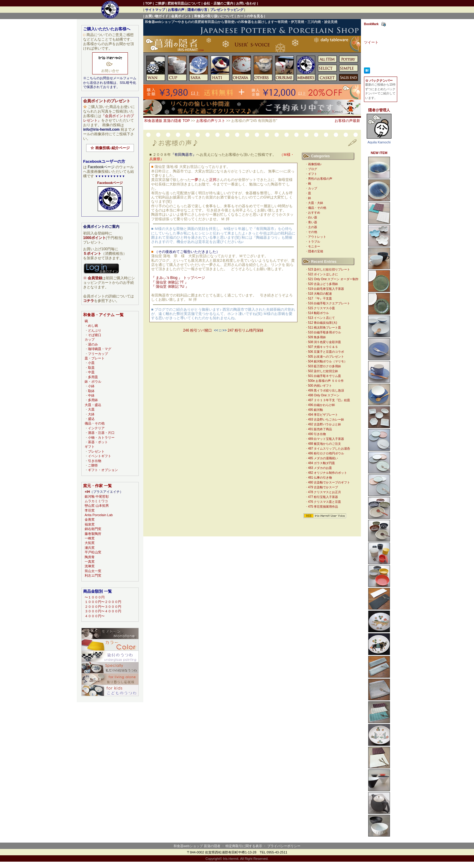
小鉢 (91, 386)
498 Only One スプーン (324, 395)
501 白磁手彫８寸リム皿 (325, 376)
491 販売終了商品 (320, 429)
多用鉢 (93, 400)
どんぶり (95, 330)
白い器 (313, 217)
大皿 (91, 409)
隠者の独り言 (197, 10)
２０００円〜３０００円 (103, 607)
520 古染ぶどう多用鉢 (323, 284)
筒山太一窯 (93, 571)
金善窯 (90, 519)
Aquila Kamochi (379, 142)
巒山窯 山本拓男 (97, 506)
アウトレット (317, 237)
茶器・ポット (98, 442)
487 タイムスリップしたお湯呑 (329, 449)
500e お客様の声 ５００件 (326, 381)
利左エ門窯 (93, 575)
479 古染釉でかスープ (323, 487)
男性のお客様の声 (320, 179)
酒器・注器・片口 (101, 433)
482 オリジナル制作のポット (328, 473)
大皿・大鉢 (316, 203)
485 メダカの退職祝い (323, 458)
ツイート (371, 42)
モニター (314, 246)
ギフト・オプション (103, 470)
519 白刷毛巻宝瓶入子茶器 (326, 289)
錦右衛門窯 (93, 529)
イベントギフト (100, 456)
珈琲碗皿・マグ (100, 349)
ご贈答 (93, 465)
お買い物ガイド (157, 16)
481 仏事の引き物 (320, 478)
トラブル (314, 242)
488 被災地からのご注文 (325, 444)
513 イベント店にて (321, 318)
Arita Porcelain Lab (99, 515)
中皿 (91, 372)
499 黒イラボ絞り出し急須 (326, 390)
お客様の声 (176, 10)
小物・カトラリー (101, 437)
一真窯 (90, 562)
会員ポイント (181, 16)
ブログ (313, 169)
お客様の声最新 (347, 121)
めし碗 (93, 326)
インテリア (96, 428)
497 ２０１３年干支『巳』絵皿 (329, 400)
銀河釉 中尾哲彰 (97, 496)
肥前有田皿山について (184, 3)
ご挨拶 (160, 3)
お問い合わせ (246, 3)
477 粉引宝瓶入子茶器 (323, 497)
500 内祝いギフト (320, 386)
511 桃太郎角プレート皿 (325, 328)
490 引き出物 (317, 434)
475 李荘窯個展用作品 (323, 507)
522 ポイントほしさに (323, 274)
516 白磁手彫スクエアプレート (329, 303)
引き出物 (95, 461)
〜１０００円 (95, 597)
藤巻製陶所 (93, 534)
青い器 (313, 222)
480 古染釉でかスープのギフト (329, 482)
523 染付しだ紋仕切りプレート (329, 269)
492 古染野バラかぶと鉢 (325, 424)
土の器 (313, 227)
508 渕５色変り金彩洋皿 (325, 342)
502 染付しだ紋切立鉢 (323, 371)
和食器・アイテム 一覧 (103, 315)
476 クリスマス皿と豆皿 (325, 502)
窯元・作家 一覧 (97, 486)
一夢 (195, 180)
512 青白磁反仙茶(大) (323, 323)
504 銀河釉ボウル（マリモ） (328, 361)
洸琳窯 (90, 566)
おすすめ (314, 213)
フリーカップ (98, 354)
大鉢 (91, 414)
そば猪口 (95, 335)
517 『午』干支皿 (320, 298)
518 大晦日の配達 (320, 294)
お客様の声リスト (211, 121)
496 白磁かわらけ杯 (321, 405)
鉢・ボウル (93, 382)
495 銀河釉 (315, 410)
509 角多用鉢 (317, 337)
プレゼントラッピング (227, 10)
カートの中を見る (250, 16)
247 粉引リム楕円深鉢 (246, 330)
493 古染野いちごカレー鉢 (326, 419)
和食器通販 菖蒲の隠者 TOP (167, 121)
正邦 (213, 180)
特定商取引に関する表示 (244, 846)
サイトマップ (155, 10)
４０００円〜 (95, 616)
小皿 (91, 363)
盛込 (91, 419)
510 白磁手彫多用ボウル (325, 332)
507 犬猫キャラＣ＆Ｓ (323, 347)
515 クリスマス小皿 (321, 308)
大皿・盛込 (93, 405)
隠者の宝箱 (316, 251)
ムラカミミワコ (96, 501)
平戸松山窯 (93, 552)
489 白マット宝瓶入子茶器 (326, 439)
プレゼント (96, 451)
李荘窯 (90, 510)
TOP (148, 3)
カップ (313, 188)
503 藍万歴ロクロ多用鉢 (325, 366)
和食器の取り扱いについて (214, 16)
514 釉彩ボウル (318, 313)
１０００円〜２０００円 (103, 602)
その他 (313, 232)
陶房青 (90, 557)
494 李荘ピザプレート (323, 415)
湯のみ (93, 344)
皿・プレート (95, 358)
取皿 (91, 368)
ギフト (313, 174)
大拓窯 (90, 543)
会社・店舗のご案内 (218, 3)
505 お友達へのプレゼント (326, 357)
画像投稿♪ (315, 164)
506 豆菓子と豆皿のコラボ (326, 352)
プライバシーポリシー (284, 846)
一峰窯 (90, 538)
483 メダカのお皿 (320, 468)
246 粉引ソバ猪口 (198, 330)
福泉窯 (90, 524)
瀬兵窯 (90, 548)
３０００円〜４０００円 (103, 611)
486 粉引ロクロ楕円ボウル (326, 453)
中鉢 (91, 395)
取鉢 (91, 391)
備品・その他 (317, 208)
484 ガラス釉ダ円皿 (321, 463)
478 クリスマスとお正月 (325, 492)
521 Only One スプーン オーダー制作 (333, 279)
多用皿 (93, 377)
